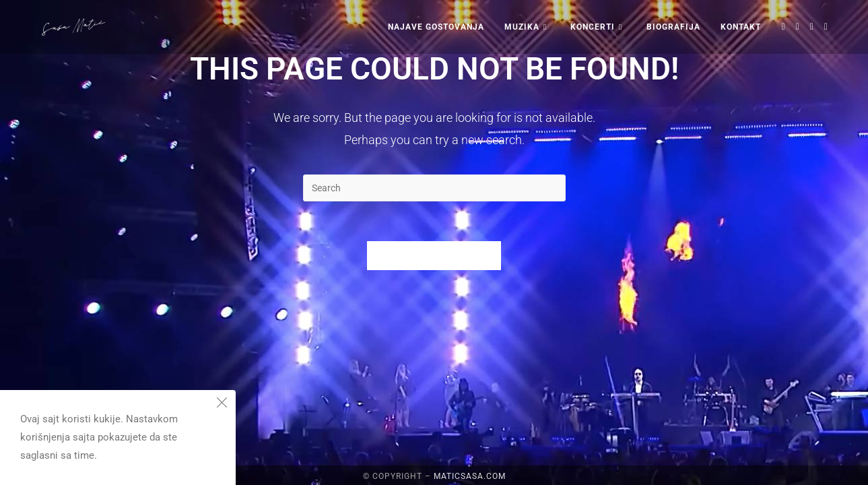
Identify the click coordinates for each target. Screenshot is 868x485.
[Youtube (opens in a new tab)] (826, 27)
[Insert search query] (434, 188)
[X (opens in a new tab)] (783, 27)
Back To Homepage (434, 256)
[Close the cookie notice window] (222, 404)
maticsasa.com (470, 476)
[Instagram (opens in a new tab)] (812, 27)
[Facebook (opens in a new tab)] (798, 27)
